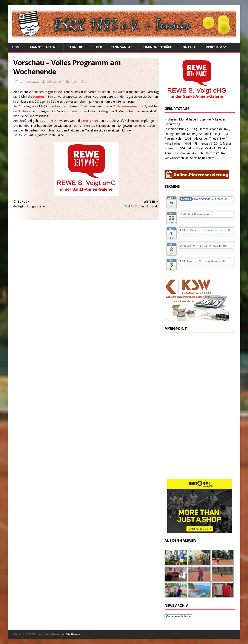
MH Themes (73, 634)
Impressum (213, 47)
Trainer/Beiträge (157, 47)
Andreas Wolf (55, 82)
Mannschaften (43, 47)
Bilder (97, 47)
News (74, 82)
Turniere (75, 47)
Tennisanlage (122, 47)
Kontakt (188, 47)
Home (17, 47)
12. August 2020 (29, 82)
